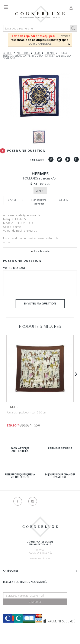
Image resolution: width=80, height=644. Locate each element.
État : (35, 184)
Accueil (7, 53)
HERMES (12, 407)
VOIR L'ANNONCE (40, 44)
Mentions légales (40, 559)
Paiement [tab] (64, 200)
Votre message (14, 268)
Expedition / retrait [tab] (39, 202)
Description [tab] (15, 200)
